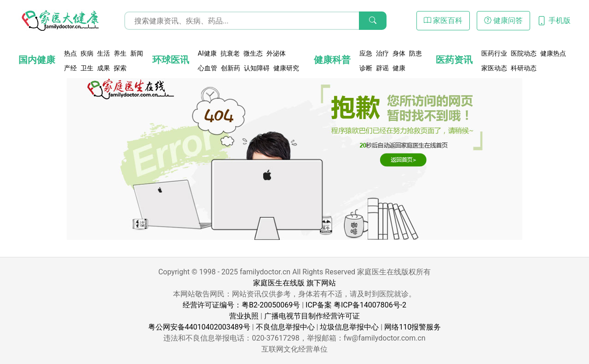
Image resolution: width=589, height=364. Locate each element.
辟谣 (382, 68)
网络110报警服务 (413, 327)
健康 (399, 68)
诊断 (366, 68)
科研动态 (524, 68)
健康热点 (553, 53)
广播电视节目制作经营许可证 (312, 316)
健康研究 (286, 68)
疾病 (87, 53)
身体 (399, 53)
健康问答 (503, 20)
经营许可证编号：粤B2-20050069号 (241, 305)
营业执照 (244, 316)
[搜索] (373, 21)
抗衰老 (230, 53)
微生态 (253, 53)
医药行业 (494, 53)
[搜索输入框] (255, 21)
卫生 (87, 68)
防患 (416, 53)
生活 (104, 53)
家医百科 (443, 20)
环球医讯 (171, 60)
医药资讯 (454, 60)
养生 (120, 53)
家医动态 (494, 68)
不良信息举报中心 (285, 327)
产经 (70, 68)
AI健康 (207, 53)
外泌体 (276, 53)
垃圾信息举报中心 (349, 327)
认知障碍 (257, 68)
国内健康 (37, 60)
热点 (70, 53)
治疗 (382, 53)
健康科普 (332, 60)
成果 (104, 68)
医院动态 (524, 53)
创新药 (231, 68)
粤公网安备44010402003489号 (199, 327)
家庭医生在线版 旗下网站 (294, 283)
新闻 (137, 53)
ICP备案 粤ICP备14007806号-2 (356, 305)
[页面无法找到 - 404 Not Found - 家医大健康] (60, 21)
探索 (120, 68)
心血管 (208, 68)
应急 (366, 53)
